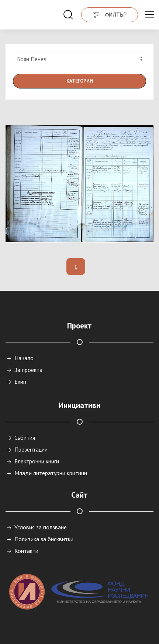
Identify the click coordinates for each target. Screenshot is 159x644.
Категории (80, 81)
